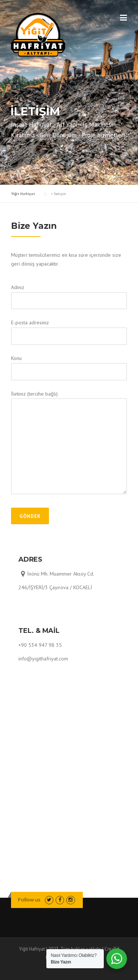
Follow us (29, 900)
